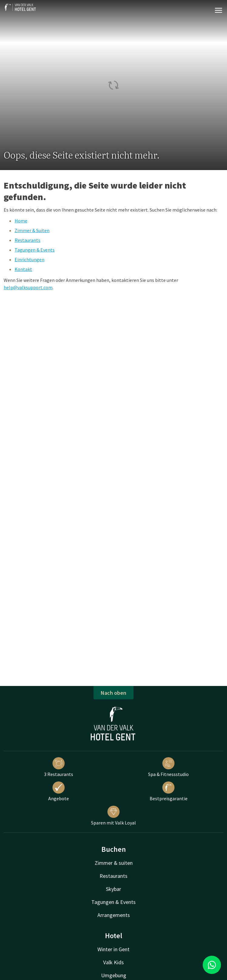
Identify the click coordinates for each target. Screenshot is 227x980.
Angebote (59, 791)
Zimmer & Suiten (32, 230)
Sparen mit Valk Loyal (113, 816)
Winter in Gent (113, 949)
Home (21, 221)
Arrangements (114, 915)
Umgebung (114, 975)
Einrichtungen (29, 259)
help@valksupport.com (28, 287)
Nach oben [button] (113, 693)
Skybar (113, 889)
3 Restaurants (59, 767)
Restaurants (27, 240)
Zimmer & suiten (114, 863)
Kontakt (23, 269)
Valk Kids (113, 962)
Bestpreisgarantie (169, 791)
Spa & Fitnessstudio (168, 767)
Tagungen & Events (35, 250)
